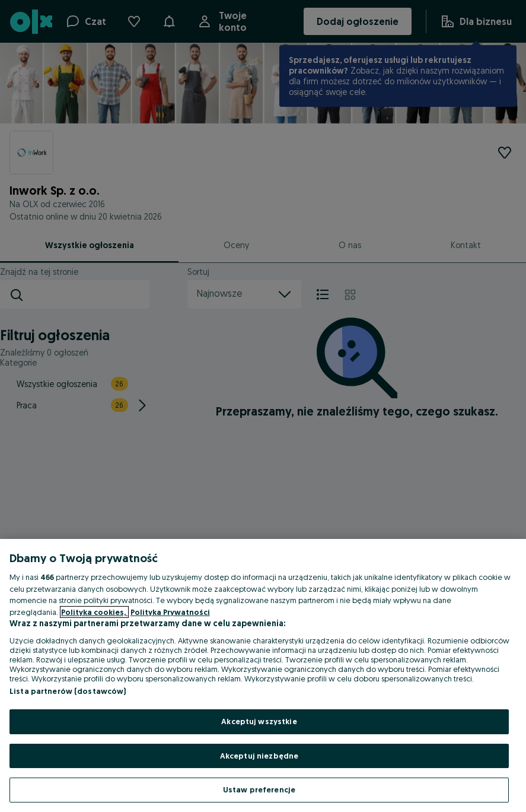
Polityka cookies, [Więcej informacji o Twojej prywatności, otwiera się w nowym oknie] (94, 612)
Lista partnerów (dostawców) (68, 691)
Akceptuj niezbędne (259, 756)
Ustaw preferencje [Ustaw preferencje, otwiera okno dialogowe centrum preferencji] (259, 789)
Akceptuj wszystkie (259, 721)
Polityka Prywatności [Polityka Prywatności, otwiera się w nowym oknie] (170, 612)
